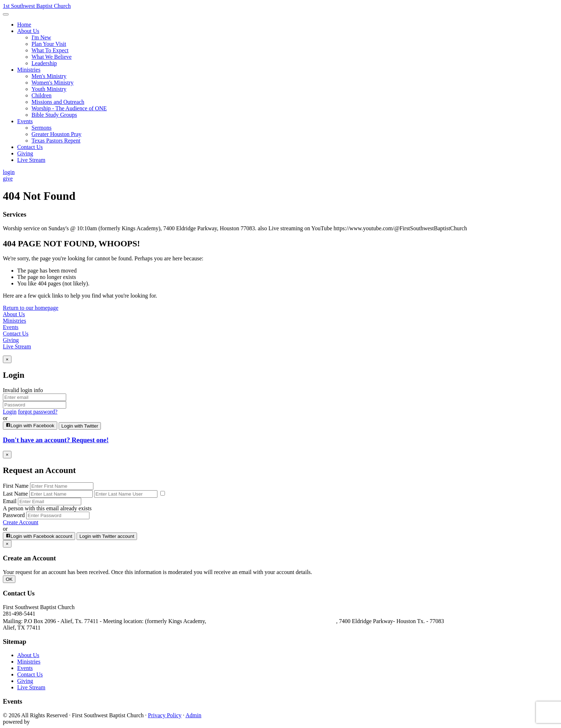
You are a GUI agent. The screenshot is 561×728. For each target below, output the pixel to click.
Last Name (15, 494)
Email (10, 501)
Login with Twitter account (107, 536)
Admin (193, 715)
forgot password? (38, 412)
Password (14, 515)
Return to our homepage (31, 308)
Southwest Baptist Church (37, 6)
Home (24, 25)
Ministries (14, 321)
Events (11, 327)
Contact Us (16, 334)
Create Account (21, 522)
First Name (16, 486)
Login (10, 412)
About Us (14, 314)
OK (9, 579)
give (8, 179)
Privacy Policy (165, 715)
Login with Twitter (80, 426)
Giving (11, 340)
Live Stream (17, 346)
